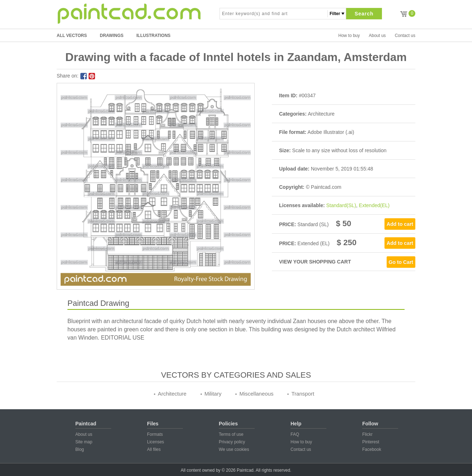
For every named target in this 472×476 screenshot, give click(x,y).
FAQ (295, 434)
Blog (80, 449)
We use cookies (234, 449)
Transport (303, 394)
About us (377, 36)
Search (364, 14)
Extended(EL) (374, 205)
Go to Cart (401, 262)
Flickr (367, 434)
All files (154, 449)
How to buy (349, 36)
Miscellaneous (256, 394)
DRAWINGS (112, 36)
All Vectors (72, 36)
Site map (84, 442)
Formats (155, 434)
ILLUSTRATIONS (153, 36)
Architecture (172, 394)
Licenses (155, 442)
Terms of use (231, 434)
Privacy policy (232, 442)
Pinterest (371, 442)
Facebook (372, 449)
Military (213, 394)
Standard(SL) (341, 205)
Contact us (405, 36)
